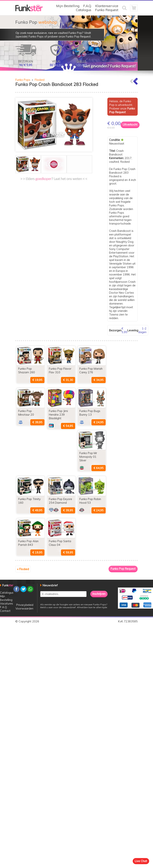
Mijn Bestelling (68, 6)
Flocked (40, 80)
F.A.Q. (87, 6)
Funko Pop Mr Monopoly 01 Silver (88, 457)
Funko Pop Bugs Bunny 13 (90, 413)
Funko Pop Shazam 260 (27, 370)
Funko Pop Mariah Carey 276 (91, 370)
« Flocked (23, 569)
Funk (8, 585)
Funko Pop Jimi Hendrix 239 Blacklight (58, 415)
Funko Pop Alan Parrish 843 (28, 543)
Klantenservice (107, 6)
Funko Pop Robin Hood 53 (90, 501)
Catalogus (84, 10)
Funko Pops (23, 80)
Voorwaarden (24, 608)
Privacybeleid (25, 605)
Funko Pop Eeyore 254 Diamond (60, 501)
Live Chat (141, 861)
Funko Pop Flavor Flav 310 (60, 370)
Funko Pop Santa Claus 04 (60, 543)
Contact (5, 611)
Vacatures (7, 604)
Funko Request (107, 10)
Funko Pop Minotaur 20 (26, 413)
